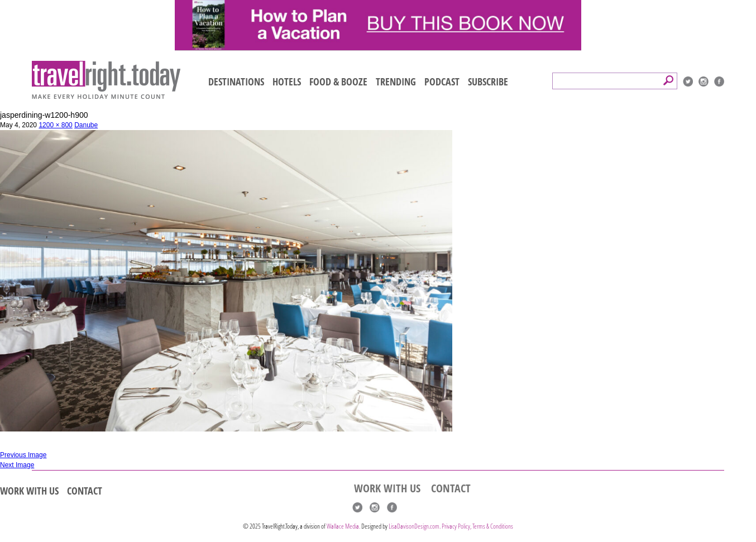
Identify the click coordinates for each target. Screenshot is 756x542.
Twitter (688, 81)
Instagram (704, 81)
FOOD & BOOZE (338, 81)
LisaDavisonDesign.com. (415, 526)
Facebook (719, 81)
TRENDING (396, 81)
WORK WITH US (29, 491)
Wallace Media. (343, 526)
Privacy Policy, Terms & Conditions (477, 526)
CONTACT (85, 491)
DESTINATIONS (236, 81)
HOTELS (287, 81)
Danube (86, 125)
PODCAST (442, 81)
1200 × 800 (55, 125)
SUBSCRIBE (488, 81)
